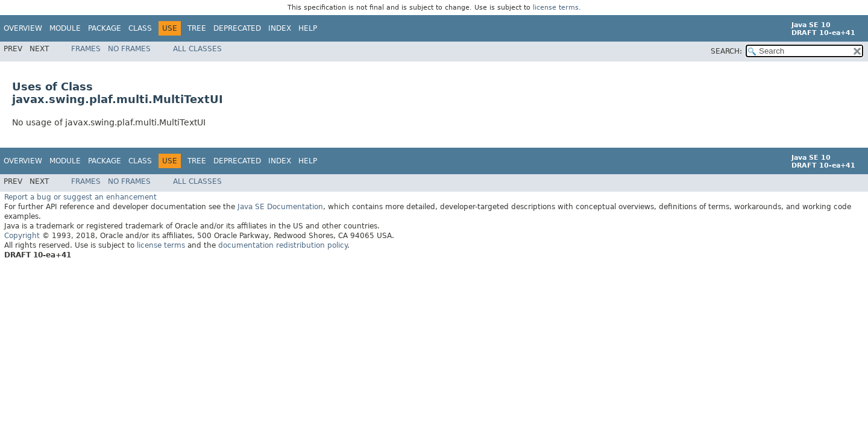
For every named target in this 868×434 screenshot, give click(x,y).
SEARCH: (726, 51)
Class (140, 28)
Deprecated (237, 28)
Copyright (22, 235)
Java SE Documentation (280, 206)
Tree (197, 28)
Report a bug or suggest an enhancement (80, 197)
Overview (23, 28)
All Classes (197, 49)
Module (65, 28)
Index (280, 28)
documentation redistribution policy (283, 245)
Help (308, 28)
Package (105, 28)
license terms (556, 8)
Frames (86, 49)
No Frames (129, 49)
